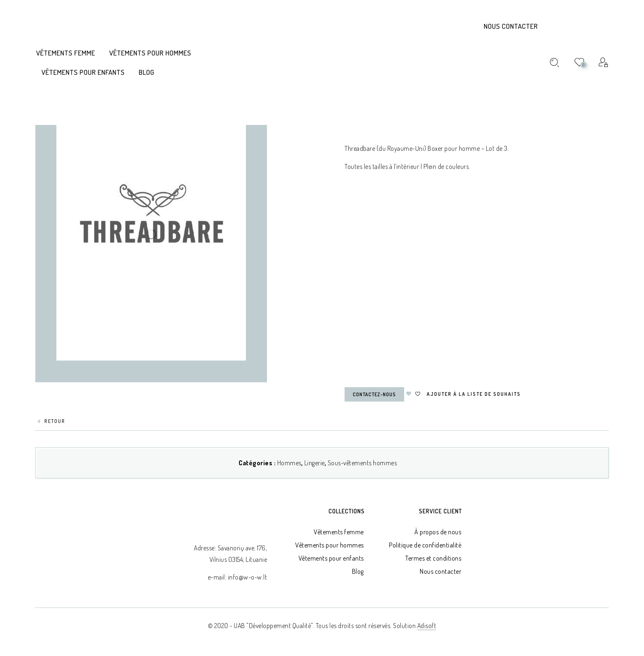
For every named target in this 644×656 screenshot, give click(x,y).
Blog (358, 571)
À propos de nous (438, 532)
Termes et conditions (433, 558)
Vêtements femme (339, 532)
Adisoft (427, 626)
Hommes (289, 463)
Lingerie (315, 463)
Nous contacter (511, 26)
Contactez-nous (374, 394)
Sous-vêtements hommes (362, 463)
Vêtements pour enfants (331, 558)
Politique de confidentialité (425, 545)
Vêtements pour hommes (330, 545)
